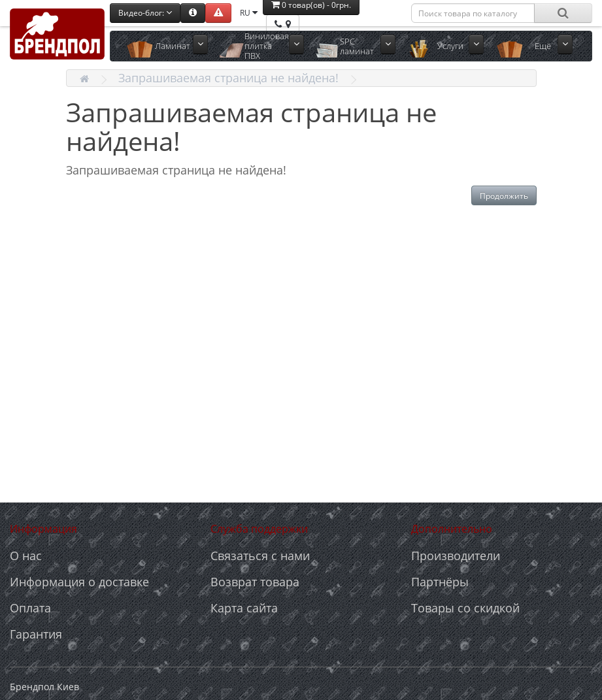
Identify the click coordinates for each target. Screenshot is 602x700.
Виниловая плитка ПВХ (267, 46)
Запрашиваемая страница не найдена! (228, 78)
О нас (26, 556)
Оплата (30, 608)
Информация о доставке (79, 582)
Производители (456, 556)
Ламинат (173, 46)
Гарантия (36, 634)
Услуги (450, 46)
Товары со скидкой (465, 608)
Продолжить (504, 196)
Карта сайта (244, 608)
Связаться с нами (260, 556)
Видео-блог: (145, 13)
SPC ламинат (357, 46)
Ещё (543, 46)
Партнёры (440, 582)
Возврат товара (255, 582)
